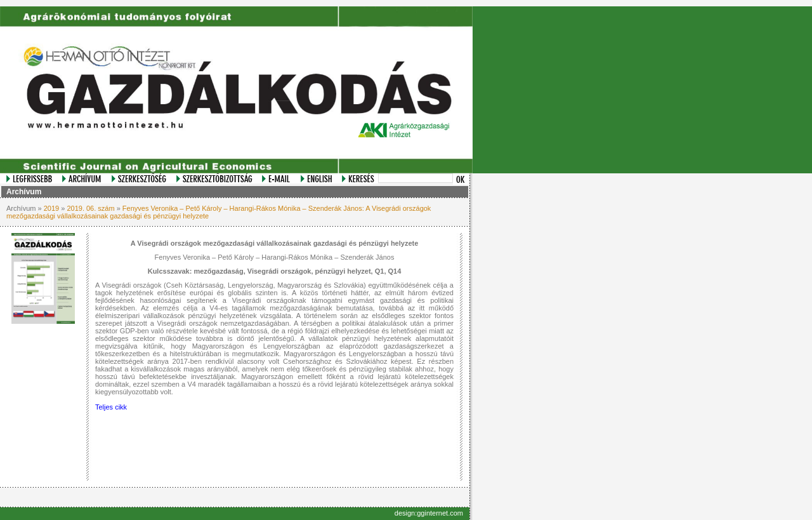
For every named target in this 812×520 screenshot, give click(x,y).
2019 (51, 208)
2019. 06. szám (90, 208)
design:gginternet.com (429, 513)
